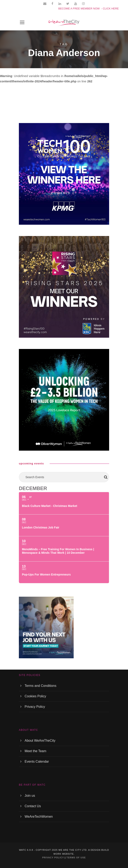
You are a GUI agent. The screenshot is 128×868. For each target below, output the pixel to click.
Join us (30, 796)
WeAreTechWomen (39, 817)
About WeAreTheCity (40, 741)
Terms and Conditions (41, 686)
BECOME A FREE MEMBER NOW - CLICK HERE (89, 9)
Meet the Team (35, 751)
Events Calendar (37, 762)
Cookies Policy (35, 696)
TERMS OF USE (76, 858)
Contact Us (33, 806)
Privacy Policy (35, 707)
